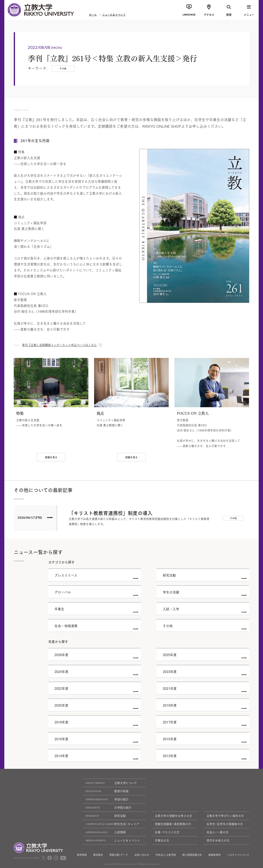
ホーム (93, 14)
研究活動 (104, 816)
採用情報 (82, 855)
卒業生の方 (162, 840)
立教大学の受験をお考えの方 (173, 816)
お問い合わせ (142, 855)
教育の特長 (106, 791)
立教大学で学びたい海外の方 (225, 816)
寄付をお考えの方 (218, 840)
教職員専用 (215, 855)
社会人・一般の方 (217, 832)
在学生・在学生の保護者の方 (225, 824)
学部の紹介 (106, 799)
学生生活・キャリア (111, 824)
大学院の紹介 (107, 808)
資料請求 (98, 855)
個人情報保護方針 (192, 855)
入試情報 (104, 832)
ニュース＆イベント (114, 14)
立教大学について (110, 783)
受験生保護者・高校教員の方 (173, 824)
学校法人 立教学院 (166, 855)
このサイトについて (238, 855)
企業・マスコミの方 (167, 832)
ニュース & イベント (111, 840)
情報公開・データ (119, 855)
